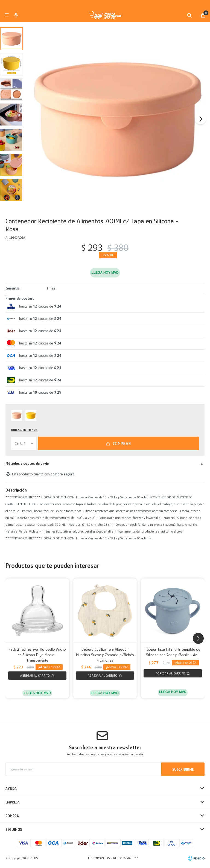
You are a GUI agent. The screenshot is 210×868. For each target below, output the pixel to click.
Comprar (122, 446)
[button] (189, 17)
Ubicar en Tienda (24, 432)
